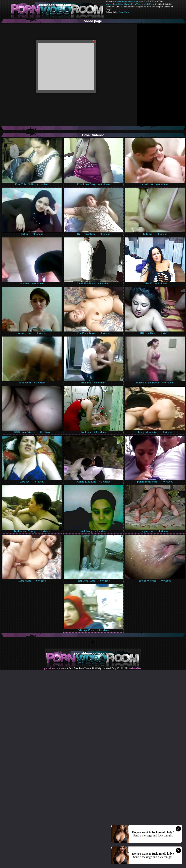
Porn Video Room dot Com (129, 1)
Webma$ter (135, 668)
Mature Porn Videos (133, 4)
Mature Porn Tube (114, 4)
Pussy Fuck (124, 12)
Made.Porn (149, 4)
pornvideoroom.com (55, 668)
